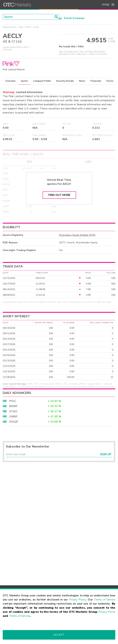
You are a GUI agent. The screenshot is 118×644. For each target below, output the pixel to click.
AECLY (28, 27)
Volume (67, 124)
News (82, 81)
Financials (96, 81)
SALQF (14, 422)
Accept (59, 635)
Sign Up (106, 454)
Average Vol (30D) (72, 135)
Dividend (97, 124)
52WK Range (39, 135)
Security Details (65, 81)
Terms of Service (105, 600)
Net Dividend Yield (102, 135)
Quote (24, 81)
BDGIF (13, 406)
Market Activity (10, 27)
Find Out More (59, 195)
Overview (10, 81)
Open (6, 124)
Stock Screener (72, 18)
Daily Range (39, 124)
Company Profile (42, 81)
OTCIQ (105, 5)
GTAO (13, 411)
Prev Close (9, 135)
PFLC (13, 401)
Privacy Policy (78, 600)
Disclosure (112, 81)
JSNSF (13, 417)
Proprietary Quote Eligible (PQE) (77, 235)
